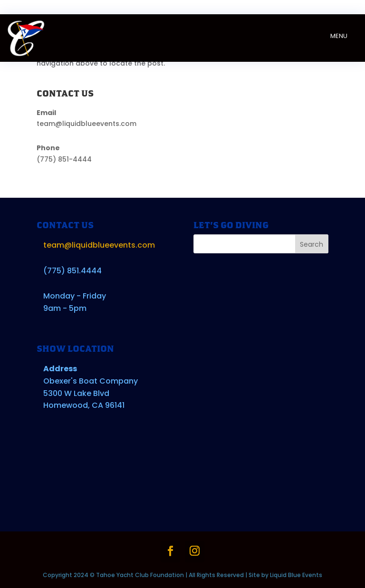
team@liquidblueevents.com (86, 124)
